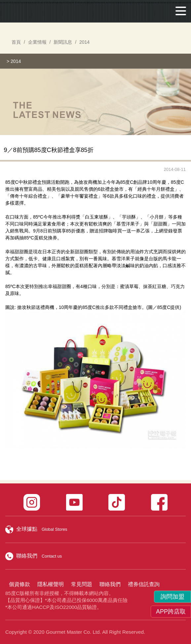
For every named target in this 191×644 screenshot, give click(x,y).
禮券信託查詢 (144, 584)
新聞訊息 (63, 42)
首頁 (16, 42)
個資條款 (19, 584)
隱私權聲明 (51, 584)
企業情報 (37, 42)
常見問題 (82, 584)
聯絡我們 (110, 584)
